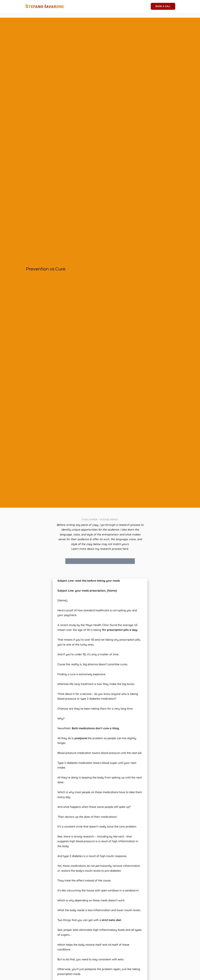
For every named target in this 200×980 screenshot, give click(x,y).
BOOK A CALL (163, 6)
